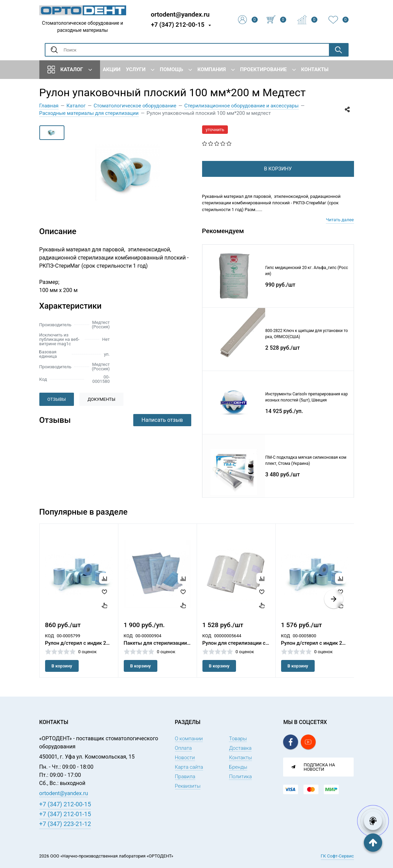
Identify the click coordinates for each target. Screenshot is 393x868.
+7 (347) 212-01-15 (65, 814)
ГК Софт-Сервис (337, 856)
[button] (334, 610)
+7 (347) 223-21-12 (65, 824)
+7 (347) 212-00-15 (178, 25)
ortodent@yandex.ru (180, 14)
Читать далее (340, 231)
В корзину (62, 677)
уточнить (215, 130)
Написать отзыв (162, 420)
